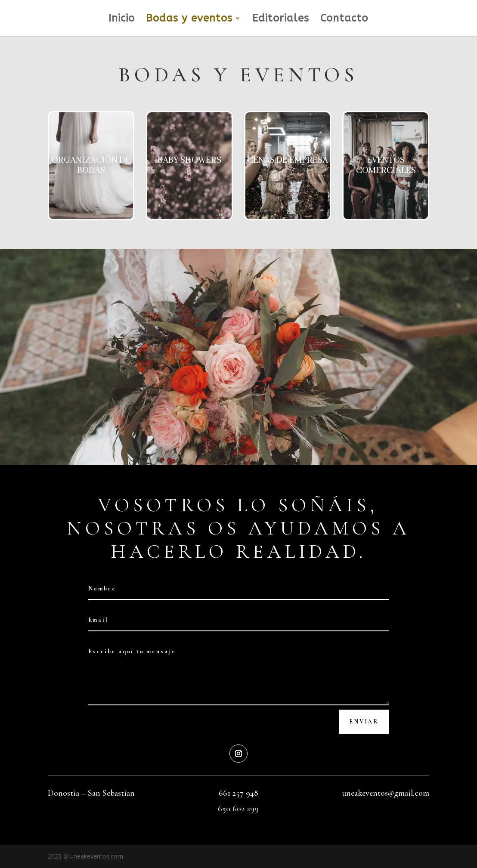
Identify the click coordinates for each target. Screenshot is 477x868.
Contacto (344, 20)
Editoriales (281, 20)
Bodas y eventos (189, 20)
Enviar (364, 721)
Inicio (122, 20)
